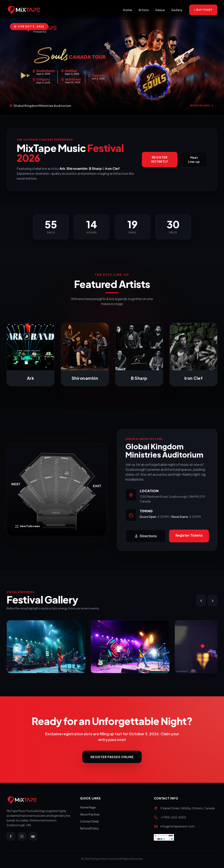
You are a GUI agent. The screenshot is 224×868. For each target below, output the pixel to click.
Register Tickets (189, 535)
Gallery (177, 10)
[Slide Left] (201, 600)
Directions (146, 536)
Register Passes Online (112, 757)
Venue (160, 10)
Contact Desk (89, 822)
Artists (144, 10)
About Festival (90, 815)
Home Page (88, 808)
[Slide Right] (213, 600)
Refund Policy (89, 829)
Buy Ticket (203, 10)
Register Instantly (160, 159)
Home (127, 10)
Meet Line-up (194, 160)
